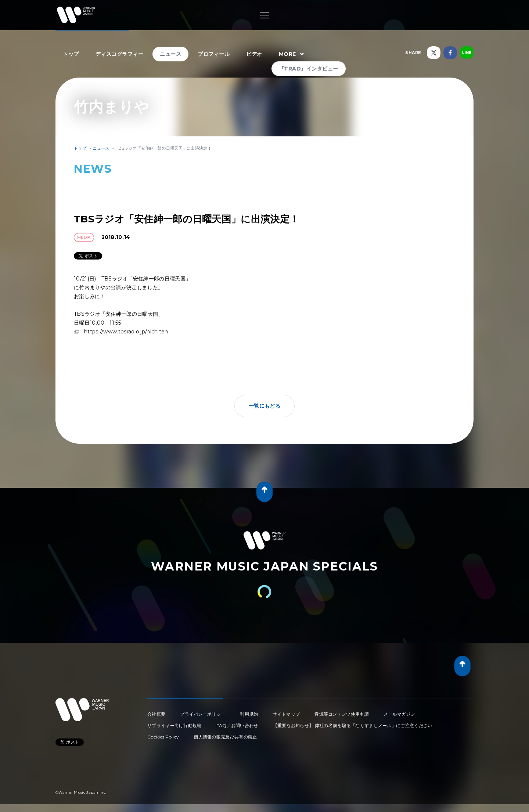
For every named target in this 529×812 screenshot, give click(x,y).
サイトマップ (286, 714)
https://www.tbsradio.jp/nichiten (126, 332)
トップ (71, 54)
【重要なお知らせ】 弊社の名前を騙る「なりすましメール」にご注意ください (353, 725)
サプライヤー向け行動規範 (174, 725)
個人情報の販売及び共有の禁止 (225, 737)
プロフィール (214, 54)
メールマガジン (399, 714)
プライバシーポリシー (203, 714)
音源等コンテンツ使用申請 (342, 714)
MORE (292, 54)
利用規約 (249, 714)
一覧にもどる (264, 406)
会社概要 (156, 714)
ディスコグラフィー (120, 54)
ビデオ (254, 54)
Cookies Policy (163, 737)
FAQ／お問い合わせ (237, 725)
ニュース (170, 54)
